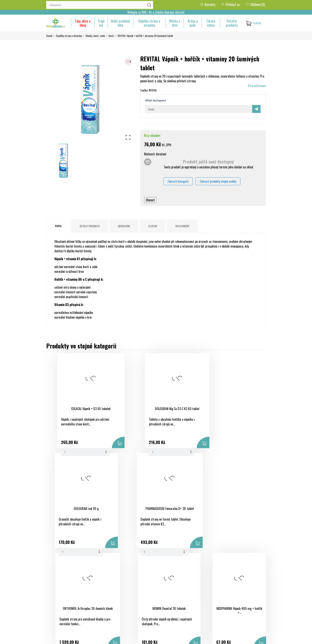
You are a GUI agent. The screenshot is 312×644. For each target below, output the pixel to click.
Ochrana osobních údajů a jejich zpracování (174, 593)
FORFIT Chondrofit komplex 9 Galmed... (232, 511)
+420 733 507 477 (58, 606)
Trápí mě (101, 23)
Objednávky (203, 583)
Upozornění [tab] (182, 226)
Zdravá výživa (211, 23)
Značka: (144, 90)
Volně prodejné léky (120, 23)
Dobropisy (202, 590)
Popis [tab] (58, 226)
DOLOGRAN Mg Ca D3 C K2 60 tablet (126, 411)
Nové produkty (130, 583)
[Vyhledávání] (100, 5)
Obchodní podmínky (171, 576)
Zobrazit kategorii (178, 181)
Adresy (201, 598)
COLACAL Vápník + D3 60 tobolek (73, 409)
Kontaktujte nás (169, 602)
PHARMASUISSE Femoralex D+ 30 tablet (233, 411)
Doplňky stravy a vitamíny (149, 23)
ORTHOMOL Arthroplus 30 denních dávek (73, 511)
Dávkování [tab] (124, 226)
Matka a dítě (175, 23)
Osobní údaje (204, 576)
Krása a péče (193, 23)
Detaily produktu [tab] (90, 226)
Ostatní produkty (232, 23)
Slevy (124, 576)
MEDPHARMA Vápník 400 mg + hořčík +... (179, 511)
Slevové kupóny (205, 605)
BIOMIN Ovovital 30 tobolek (126, 509)
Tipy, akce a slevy (83, 23)
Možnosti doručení (155, 154)
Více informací (257, 86)
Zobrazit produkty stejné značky (218, 181)
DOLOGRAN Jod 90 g (179, 409)
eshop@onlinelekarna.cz (61, 613)
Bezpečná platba (169, 583)
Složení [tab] (153, 226)
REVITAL (153, 90)
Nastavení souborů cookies (202, 617)
